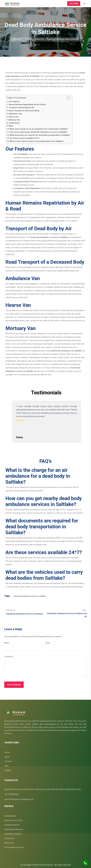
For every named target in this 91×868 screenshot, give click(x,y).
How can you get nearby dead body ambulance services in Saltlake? (39, 132)
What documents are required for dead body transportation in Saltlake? (40, 135)
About (7, 756)
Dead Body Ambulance (14, 828)
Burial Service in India (13, 819)
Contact (8, 769)
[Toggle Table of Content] (67, 98)
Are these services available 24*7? (25, 138)
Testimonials (14, 123)
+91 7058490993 (12, 793)
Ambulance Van (15, 114)
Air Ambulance (10, 815)
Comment (9, 655)
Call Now (74, 4)
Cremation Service (12, 824)
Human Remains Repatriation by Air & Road (27, 104)
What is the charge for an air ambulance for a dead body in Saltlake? (39, 129)
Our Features (14, 102)
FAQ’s (11, 126)
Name (7, 642)
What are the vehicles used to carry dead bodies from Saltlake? (37, 141)
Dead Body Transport (13, 833)
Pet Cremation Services (14, 846)
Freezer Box (9, 837)
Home (7, 751)
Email (48, 642)
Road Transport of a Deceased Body (24, 111)
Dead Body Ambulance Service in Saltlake (30, 595)
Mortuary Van (14, 120)
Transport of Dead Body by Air (21, 108)
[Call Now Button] (85, 863)
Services (8, 760)
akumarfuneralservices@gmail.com (19, 798)
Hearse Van (14, 117)
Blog (7, 765)
